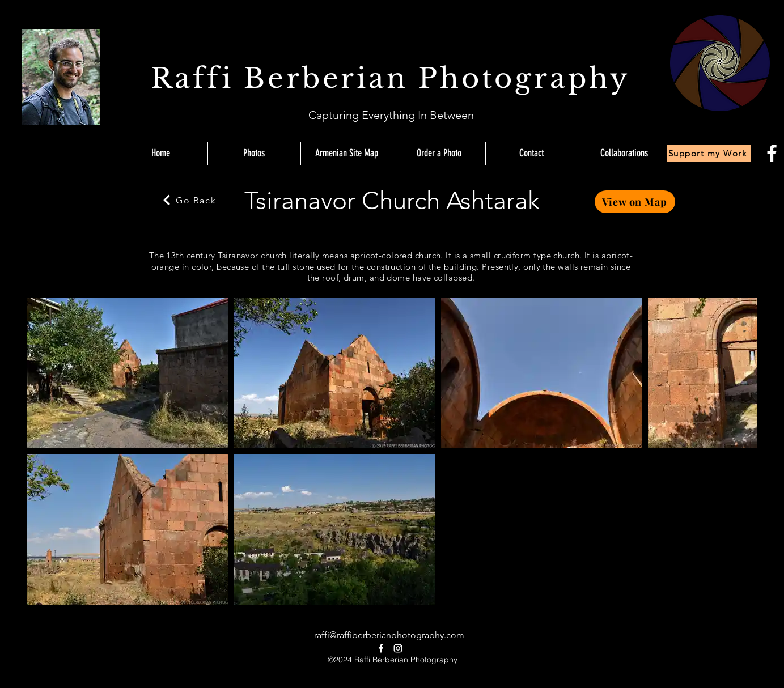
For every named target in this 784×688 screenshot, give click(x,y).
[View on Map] (635, 202)
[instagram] (398, 648)
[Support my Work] (709, 153)
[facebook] (772, 153)
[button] (624, 153)
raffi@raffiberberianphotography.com (389, 635)
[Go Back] (189, 200)
